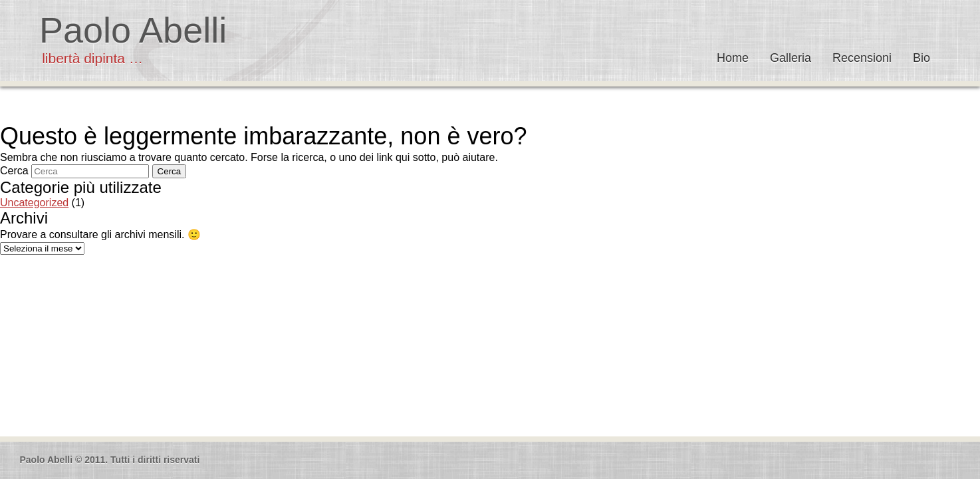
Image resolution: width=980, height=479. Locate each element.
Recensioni (862, 58)
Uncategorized (34, 203)
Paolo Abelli (133, 30)
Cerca (14, 171)
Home (733, 58)
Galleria (791, 58)
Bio (921, 58)
